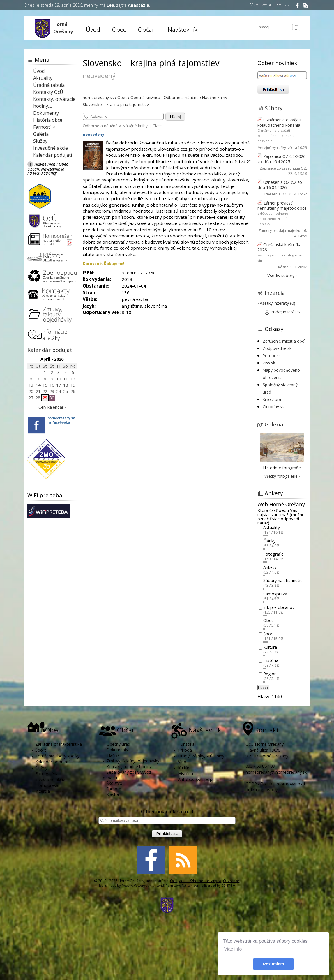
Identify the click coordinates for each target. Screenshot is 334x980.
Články (269, 541)
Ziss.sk (269, 363)
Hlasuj (263, 688)
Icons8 (160, 886)
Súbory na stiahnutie (283, 581)
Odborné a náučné (100, 126)
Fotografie (273, 554)
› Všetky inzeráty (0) (276, 303)
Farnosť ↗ (44, 127)
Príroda (185, 750)
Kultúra (270, 647)
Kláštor (113, 794)
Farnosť (114, 789)
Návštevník (183, 29)
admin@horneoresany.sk (200, 881)
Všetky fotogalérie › (282, 476)
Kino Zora (272, 399)
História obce (48, 120)
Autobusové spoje (196, 779)
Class (158, 126)
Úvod (93, 29)
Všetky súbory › (282, 275)
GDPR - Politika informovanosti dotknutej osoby (275, 787)
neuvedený (93, 134)
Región (270, 674)
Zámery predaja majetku (279, 231)
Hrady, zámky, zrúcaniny (201, 756)
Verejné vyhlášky (272, 148)
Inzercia (275, 293)
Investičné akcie (51, 148)
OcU (174, 881)
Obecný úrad (118, 744)
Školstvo (114, 783)
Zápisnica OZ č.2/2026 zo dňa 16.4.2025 (281, 159)
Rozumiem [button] (274, 964)
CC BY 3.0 (228, 886)
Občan (147, 29)
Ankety (270, 567)
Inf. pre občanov (279, 607)
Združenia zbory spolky (57, 756)
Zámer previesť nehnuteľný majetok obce (282, 206)
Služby (40, 141)
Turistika (186, 744)
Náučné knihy (135, 126)
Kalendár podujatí (53, 155)
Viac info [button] (233, 949)
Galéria (41, 134)
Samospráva (275, 594)
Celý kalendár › (52, 407)
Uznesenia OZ (275, 194)
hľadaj (175, 117)
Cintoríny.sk (273, 407)
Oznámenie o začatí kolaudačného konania (279, 123)
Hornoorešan (48, 785)
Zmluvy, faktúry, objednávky (133, 761)
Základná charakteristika (59, 744)
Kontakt (284, 5)
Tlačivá (113, 755)
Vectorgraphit (144, 886)
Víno (182, 762)
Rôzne (283, 267)
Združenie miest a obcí (284, 341)
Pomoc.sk (272, 356)
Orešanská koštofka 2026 (279, 247)
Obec (119, 29)
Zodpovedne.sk (277, 348)
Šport (269, 634)
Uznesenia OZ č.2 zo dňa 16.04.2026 (280, 185)
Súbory (274, 108)
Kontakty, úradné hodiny (129, 767)
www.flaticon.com (187, 886)
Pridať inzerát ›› (282, 312)
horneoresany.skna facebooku (61, 420)
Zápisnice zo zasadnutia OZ (283, 168)
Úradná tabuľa (49, 85)
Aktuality (43, 78)
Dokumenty (46, 113)
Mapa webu (261, 5)
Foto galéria (47, 774)
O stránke (231, 881)
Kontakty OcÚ (48, 92)
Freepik (127, 886)
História (271, 661)
